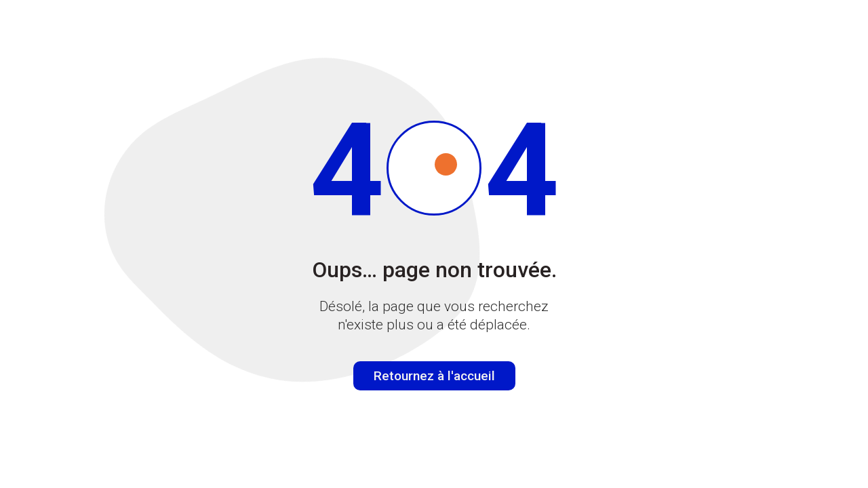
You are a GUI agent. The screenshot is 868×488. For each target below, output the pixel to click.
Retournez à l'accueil (434, 376)
